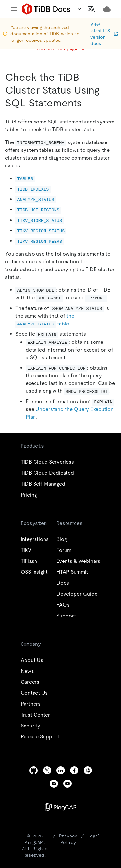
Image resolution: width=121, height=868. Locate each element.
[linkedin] (61, 770)
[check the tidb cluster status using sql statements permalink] (87, 103)
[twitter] (47, 770)
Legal (94, 836)
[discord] (54, 784)
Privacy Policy (68, 839)
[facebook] (74, 770)
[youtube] (67, 784)
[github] (34, 770)
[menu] (14, 9)
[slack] (88, 770)
